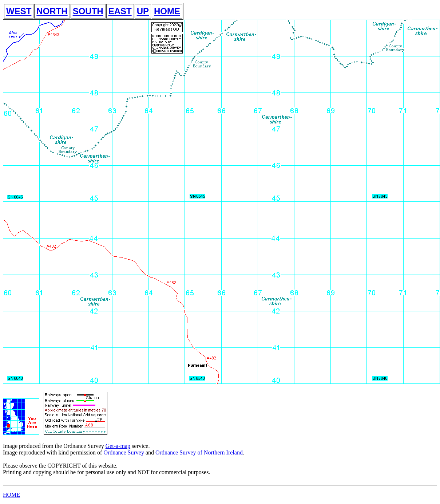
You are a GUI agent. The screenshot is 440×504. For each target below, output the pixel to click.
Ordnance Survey (124, 452)
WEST (19, 11)
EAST (120, 11)
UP (143, 11)
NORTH (52, 11)
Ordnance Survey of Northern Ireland (199, 452)
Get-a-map (118, 446)
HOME (167, 11)
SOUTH (88, 11)
